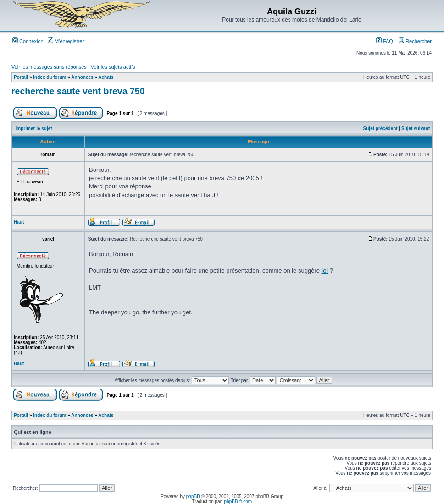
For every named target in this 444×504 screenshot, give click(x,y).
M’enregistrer (66, 41)
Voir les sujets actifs (113, 67)
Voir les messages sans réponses (49, 67)
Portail (21, 77)
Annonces (82, 77)
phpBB (193, 496)
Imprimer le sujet (34, 129)
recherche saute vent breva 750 (78, 91)
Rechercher (415, 41)
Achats (106, 77)
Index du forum (50, 77)
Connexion (28, 41)
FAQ (385, 41)
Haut (19, 222)
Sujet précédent (380, 129)
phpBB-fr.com (238, 501)
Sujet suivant (416, 129)
